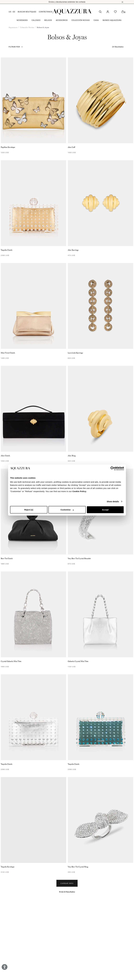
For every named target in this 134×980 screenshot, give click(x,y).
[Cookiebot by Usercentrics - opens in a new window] (112, 468)
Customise (67, 510)
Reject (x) (29, 510)
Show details (113, 501)
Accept (105, 510)
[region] (33, 820)
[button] (122, 2)
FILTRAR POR (14, 47)
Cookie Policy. (79, 491)
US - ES (12, 12)
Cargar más (67, 883)
